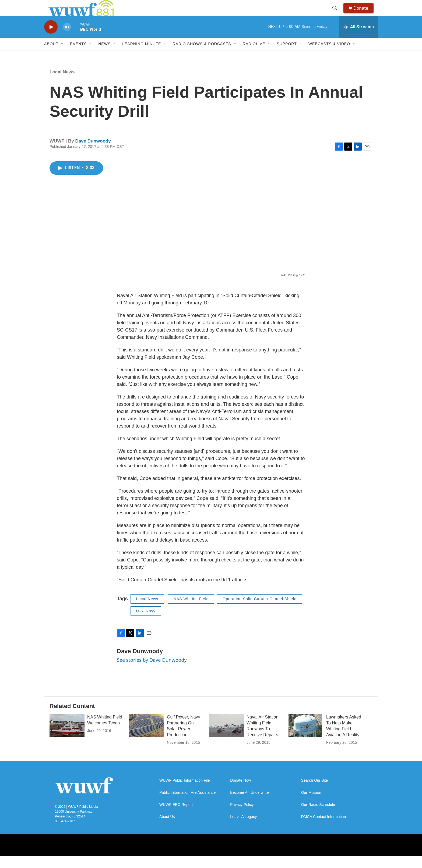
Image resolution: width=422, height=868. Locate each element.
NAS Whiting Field (191, 611)
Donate (364, 14)
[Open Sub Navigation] (62, 56)
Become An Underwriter (250, 805)
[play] (51, 39)
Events (78, 56)
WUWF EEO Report (176, 817)
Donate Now (240, 793)
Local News (62, 84)
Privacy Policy (242, 817)
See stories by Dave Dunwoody (152, 672)
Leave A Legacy (243, 829)
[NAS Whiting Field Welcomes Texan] (67, 738)
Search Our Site (315, 793)
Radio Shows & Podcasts (202, 56)
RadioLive (254, 56)
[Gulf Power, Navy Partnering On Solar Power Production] (147, 738)
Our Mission (311, 805)
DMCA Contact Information (324, 829)
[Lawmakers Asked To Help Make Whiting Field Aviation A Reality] (306, 738)
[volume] (67, 39)
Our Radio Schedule (318, 817)
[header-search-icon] (337, 14)
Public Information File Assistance (187, 805)
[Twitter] (251, 857)
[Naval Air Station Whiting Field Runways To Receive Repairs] (226, 738)
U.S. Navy (146, 623)
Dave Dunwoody (93, 153)
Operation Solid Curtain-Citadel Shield (260, 611)
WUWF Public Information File (184, 793)
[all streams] (359, 39)
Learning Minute (142, 56)
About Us (167, 829)
